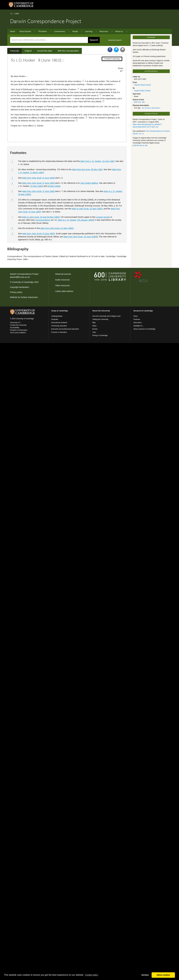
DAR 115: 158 (139, 102)
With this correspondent (68, 51)
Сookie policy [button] (92, 975)
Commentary (60, 31)
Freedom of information (19, 330)
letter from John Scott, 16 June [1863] (80, 227)
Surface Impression (29, 297)
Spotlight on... (139, 326)
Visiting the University (100, 319)
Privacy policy (16, 292)
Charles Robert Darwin (142, 85)
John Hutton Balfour (89, 174)
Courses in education (59, 332)
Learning (89, 31)
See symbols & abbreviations (151, 108)
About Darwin (25, 31)
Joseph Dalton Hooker (142, 91)
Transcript (14, 51)
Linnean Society (103, 208)
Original (28, 51)
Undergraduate (57, 316)
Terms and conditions (18, 333)
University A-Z (15, 323)
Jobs (94, 332)
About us (119, 31)
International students (59, 323)
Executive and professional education (65, 329)
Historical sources (63, 274)
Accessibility (15, 328)
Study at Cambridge (60, 311)
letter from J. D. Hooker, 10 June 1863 (97, 152)
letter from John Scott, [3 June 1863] (38, 168)
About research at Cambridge (144, 329)
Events (95, 329)
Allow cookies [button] (163, 975)
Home (11, 14)
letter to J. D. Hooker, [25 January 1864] (76, 211)
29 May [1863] (54, 177)
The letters (43, 31)
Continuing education (59, 326)
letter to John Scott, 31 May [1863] (87, 199)
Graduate (55, 319)
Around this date (45, 51)
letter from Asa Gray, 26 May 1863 (87, 160)
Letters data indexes (64, 291)
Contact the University (18, 325)
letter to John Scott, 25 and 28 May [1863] (41, 208)
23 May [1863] (37, 177)
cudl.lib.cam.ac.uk (140, 145)
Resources (104, 31)
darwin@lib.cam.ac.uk (20, 277)
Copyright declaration (20, 287)
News (94, 326)
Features (137, 319)
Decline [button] (145, 975)
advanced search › (115, 40)
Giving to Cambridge (100, 335)
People (75, 31)
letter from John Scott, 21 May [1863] (57, 219)
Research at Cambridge (143, 311)
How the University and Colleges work (106, 316)
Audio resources (63, 280)
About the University (101, 311)
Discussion (137, 323)
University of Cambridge (23, 282)
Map (94, 323)
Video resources (63, 285)
